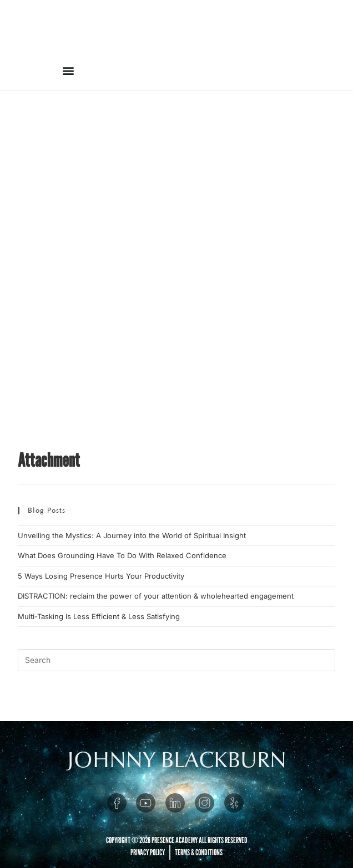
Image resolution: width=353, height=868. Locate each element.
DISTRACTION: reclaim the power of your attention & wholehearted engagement (156, 596)
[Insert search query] (176, 660)
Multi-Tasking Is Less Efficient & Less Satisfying (99, 616)
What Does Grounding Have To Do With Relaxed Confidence (122, 555)
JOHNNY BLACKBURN (177, 760)
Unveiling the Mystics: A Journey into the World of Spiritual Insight (132, 535)
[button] (68, 70)
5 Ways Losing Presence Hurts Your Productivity (101, 576)
